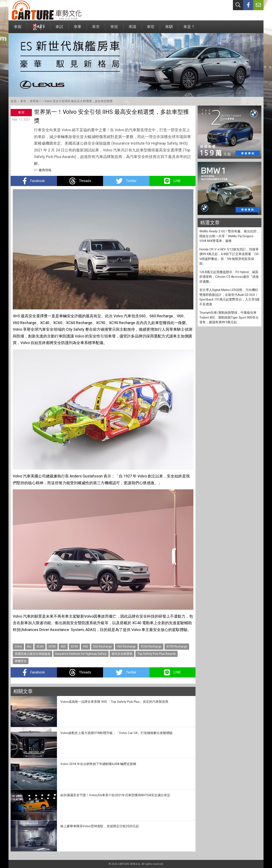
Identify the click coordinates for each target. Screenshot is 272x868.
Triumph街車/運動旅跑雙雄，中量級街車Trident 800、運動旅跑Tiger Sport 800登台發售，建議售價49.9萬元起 (229, 317)
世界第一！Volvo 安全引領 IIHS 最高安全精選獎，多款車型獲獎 (71, 101)
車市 (96, 29)
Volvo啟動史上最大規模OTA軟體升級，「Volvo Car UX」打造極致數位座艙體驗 (116, 733)
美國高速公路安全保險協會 (33, 654)
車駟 (169, 29)
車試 (59, 29)
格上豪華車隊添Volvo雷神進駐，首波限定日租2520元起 (100, 826)
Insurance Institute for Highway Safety (81, 654)
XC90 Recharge (177, 646)
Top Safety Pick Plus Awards (157, 654)
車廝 (18, 29)
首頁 (14, 101)
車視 (114, 29)
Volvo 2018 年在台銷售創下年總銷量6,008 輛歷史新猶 (98, 764)
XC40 (74, 646)
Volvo (18, 646)
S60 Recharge (103, 646)
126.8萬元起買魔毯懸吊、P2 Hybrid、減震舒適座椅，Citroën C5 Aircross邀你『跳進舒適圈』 (229, 277)
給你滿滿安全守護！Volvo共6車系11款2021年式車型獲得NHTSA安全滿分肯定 (115, 795)
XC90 (52, 646)
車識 (132, 29)
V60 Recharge (126, 646)
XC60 (40, 646)
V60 (86, 646)
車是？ (189, 29)
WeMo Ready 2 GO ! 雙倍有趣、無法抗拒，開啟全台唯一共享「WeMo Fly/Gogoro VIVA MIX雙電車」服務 (229, 236)
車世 (151, 29)
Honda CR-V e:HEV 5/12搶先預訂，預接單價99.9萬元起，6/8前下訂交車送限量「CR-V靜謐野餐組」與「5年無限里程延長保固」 (229, 257)
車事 (78, 29)
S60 (63, 646)
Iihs (29, 646)
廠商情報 (45, 170)
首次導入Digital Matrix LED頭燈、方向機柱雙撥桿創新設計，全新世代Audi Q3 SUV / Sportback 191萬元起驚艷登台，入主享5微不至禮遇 (229, 297)
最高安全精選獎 (122, 654)
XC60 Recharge (151, 646)
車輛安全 (21, 661)
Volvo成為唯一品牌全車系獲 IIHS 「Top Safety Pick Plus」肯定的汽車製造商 (114, 702)
